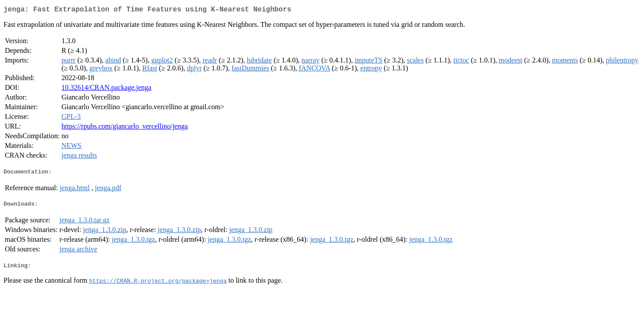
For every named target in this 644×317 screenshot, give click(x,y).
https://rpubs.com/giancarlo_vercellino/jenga (125, 128)
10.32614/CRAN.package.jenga (106, 89)
